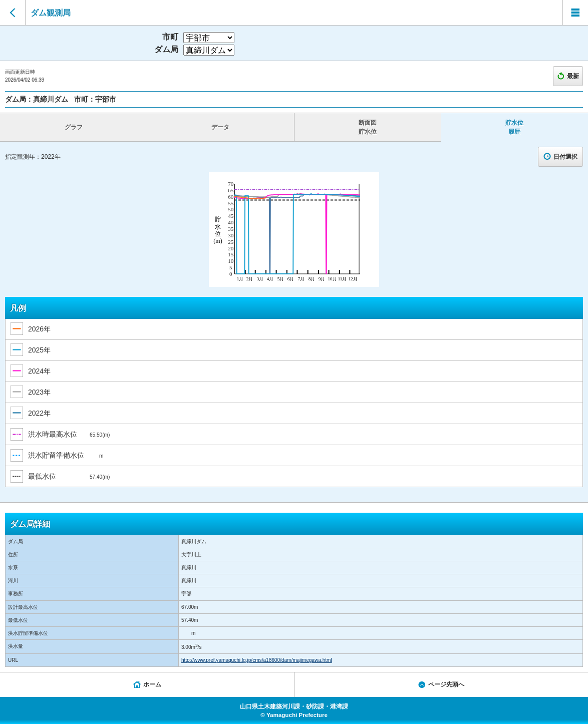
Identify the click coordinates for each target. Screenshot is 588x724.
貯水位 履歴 (514, 127)
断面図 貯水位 (368, 127)
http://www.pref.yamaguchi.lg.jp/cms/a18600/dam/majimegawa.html (257, 660)
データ (220, 127)
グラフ (74, 127)
